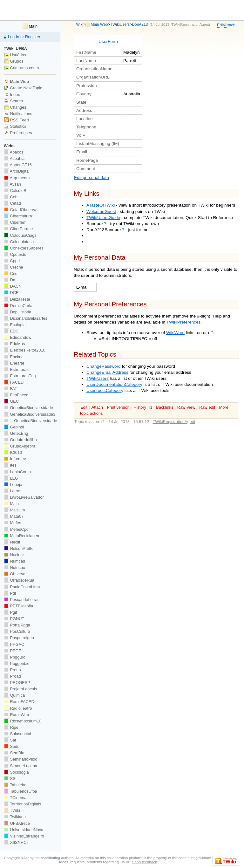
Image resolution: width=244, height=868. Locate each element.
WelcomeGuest (101, 212)
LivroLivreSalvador (24, 497)
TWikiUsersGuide (103, 218)
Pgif (10, 612)
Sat (10, 740)
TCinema (15, 798)
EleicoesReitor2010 (25, 350)
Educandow (18, 337)
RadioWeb (16, 715)
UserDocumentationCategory (114, 384)
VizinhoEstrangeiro (24, 836)
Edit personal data (91, 178)
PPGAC (14, 644)
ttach (230, 25)
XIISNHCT (16, 842)
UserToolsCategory (105, 390)
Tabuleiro (15, 785)
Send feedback (145, 862)
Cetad (12, 203)
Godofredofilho (20, 440)
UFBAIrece (17, 823)
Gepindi (14, 427)
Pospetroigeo (19, 638)
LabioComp (17, 472)
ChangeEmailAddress (107, 372)
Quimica (14, 695)
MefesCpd (16, 529)
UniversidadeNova (24, 830)
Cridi (11, 273)
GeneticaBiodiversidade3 (30, 414)
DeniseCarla (18, 306)
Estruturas (16, 369)
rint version (118, 407)
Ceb (11, 197)
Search (13, 101)
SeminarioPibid (21, 759)
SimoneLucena (20, 766)
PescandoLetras (22, 600)
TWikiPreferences (184, 322)
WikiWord (175, 333)
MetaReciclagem (22, 536)
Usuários (15, 55)
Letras (13, 491)
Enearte (14, 363)
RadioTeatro (18, 708)
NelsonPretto (19, 548)
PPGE (13, 651)
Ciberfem (15, 222)
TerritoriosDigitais (23, 804)
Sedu (12, 746)
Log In (14, 37)
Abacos (14, 152)
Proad (12, 676)
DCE (11, 293)
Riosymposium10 (23, 721)
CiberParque (18, 229)
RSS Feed (16, 120)
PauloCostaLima (22, 587)
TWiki (78, 24)
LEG (11, 478)
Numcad (14, 561)
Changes (15, 107)
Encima (14, 357)
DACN (13, 286)
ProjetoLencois (20, 689)
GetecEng (16, 433)
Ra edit (207, 407)
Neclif (12, 542)
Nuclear (14, 555)
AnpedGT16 (18, 165)
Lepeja (13, 485)
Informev (15, 459)
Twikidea (15, 817)
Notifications (18, 114)
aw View (186, 407)
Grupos (14, 61)
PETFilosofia (18, 606)
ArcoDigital (17, 171)
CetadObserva (20, 210)
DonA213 (140, 24)
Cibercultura (18, 216)
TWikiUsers (120, 24)
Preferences (18, 133)
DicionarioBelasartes (26, 318)
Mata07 (14, 516)
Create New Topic (23, 88)
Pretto (12, 670)
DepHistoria (18, 312)
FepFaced (16, 395)
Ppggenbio (17, 663)
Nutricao (14, 567)
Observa (15, 574)
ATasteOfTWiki (101, 205)
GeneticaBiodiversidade (28, 408)
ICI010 (13, 452)
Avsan (12, 184)
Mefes (13, 523)
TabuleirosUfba (20, 791)
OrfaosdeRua (19, 580)
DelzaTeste (17, 299)
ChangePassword (104, 366)
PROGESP (17, 683)
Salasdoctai (17, 734)
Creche (14, 267)
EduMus (14, 344)
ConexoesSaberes (24, 248)
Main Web (99, 24)
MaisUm (14, 510)
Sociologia (16, 772)
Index (12, 95)
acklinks (165, 407)
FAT (10, 389)
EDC (11, 331)
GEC (11, 401)
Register (33, 37)
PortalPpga (17, 625)
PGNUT (14, 619)
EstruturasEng (20, 376)
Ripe (11, 727)
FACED (14, 382)
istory (140, 407)
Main (30, 26)
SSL (11, 779)
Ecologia (15, 325)
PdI (10, 593)
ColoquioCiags (20, 235)
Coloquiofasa (19, 242)
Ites (10, 465)
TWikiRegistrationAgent (190, 24)
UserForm (108, 41)
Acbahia (14, 158)
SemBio (14, 753)
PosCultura (17, 631)
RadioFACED (19, 702)
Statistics (15, 126)
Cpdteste (15, 254)
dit (220, 25)
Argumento (17, 178)
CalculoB (15, 191)
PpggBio (15, 657)
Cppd (12, 261)
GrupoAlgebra (20, 446)
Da (10, 280)
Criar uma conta (21, 68)
